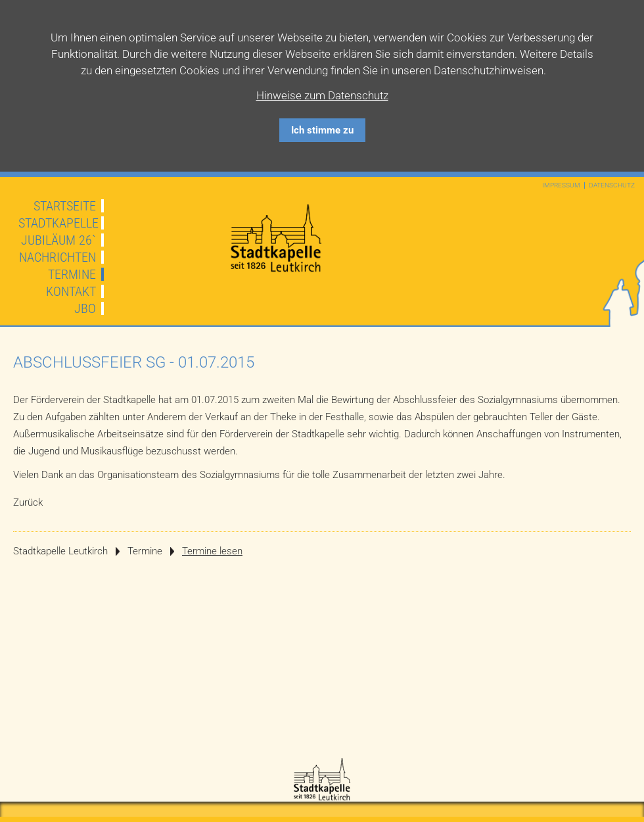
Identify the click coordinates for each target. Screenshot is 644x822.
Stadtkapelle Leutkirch (60, 551)
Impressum (561, 185)
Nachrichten (57, 257)
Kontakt (71, 291)
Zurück (28, 502)
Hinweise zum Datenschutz (322, 95)
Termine (72, 274)
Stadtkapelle (58, 223)
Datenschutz (612, 185)
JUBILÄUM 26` (58, 240)
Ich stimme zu (322, 130)
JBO (85, 308)
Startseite (65, 206)
